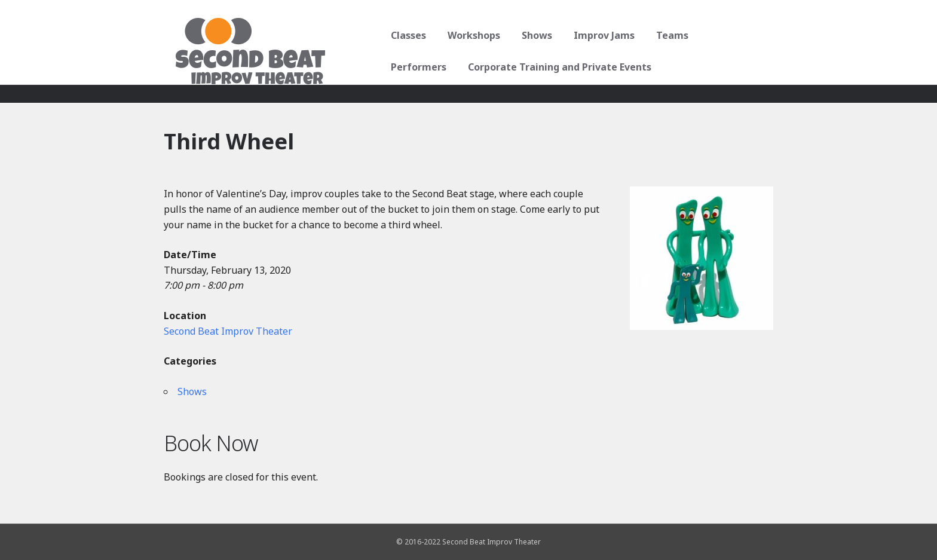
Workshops (470, 35)
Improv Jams (600, 35)
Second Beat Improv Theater (228, 331)
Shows (533, 35)
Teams (668, 35)
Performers (734, 35)
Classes (404, 35)
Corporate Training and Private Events (478, 67)
